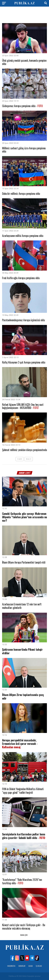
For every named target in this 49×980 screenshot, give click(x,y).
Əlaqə (31, 966)
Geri (20, 459)
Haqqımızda (11, 966)
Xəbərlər (22, 966)
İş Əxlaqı (39, 966)
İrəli (29, 459)
